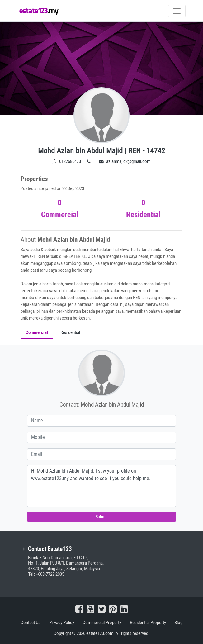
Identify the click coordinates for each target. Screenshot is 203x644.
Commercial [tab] (37, 332)
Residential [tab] (70, 332)
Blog (178, 623)
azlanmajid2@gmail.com (125, 161)
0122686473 (67, 161)
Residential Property (148, 623)
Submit (102, 517)
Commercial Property (102, 623)
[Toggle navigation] (177, 11)
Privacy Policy (62, 623)
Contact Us (31, 623)
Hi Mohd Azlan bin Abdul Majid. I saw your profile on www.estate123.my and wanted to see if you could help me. (101, 486)
